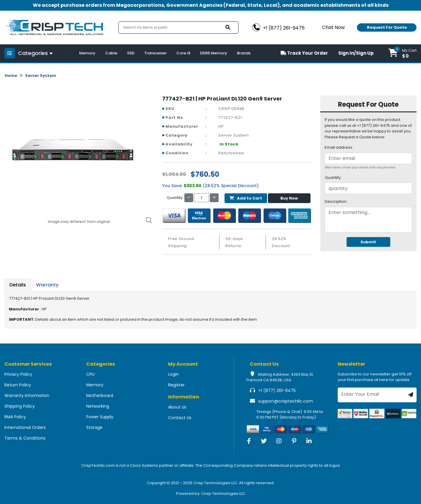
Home (11, 76)
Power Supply (100, 417)
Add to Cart (246, 198)
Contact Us (180, 418)
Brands (244, 53)
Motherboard (100, 396)
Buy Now (289, 198)
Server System (41, 76)
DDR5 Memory (214, 53)
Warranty (47, 285)
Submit (368, 242)
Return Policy (18, 385)
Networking (98, 406)
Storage (94, 427)
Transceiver (155, 53)
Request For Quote (387, 27)
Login (173, 374)
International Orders (25, 427)
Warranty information (27, 396)
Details (18, 285)
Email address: (339, 147)
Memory (87, 53)
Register (176, 385)
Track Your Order (304, 53)
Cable (111, 53)
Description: (336, 201)
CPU (90, 374)
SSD (131, 53)
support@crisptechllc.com (286, 401)
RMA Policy (15, 417)
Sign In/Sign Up (356, 53)
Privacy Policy (18, 374)
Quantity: (333, 178)
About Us (177, 407)
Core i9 (183, 53)
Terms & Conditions (25, 438)
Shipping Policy (20, 406)
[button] (403, 53)
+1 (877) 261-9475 (277, 390)
